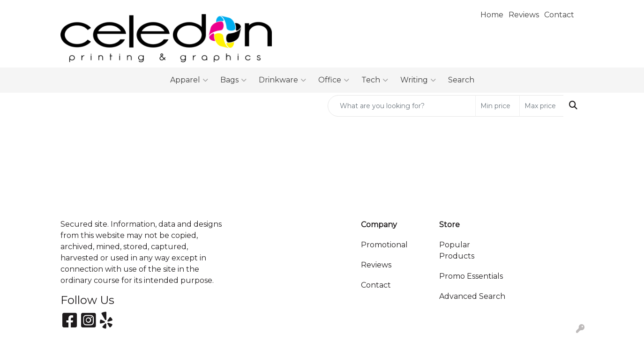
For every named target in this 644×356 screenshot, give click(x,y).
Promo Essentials (471, 276)
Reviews (376, 265)
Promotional (384, 245)
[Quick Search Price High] (542, 106)
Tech (375, 80)
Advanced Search (472, 296)
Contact (376, 285)
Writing (418, 80)
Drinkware (282, 80)
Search (461, 80)
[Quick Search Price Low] (498, 106)
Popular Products (457, 250)
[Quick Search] (402, 106)
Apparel (189, 80)
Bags (233, 80)
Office (334, 80)
